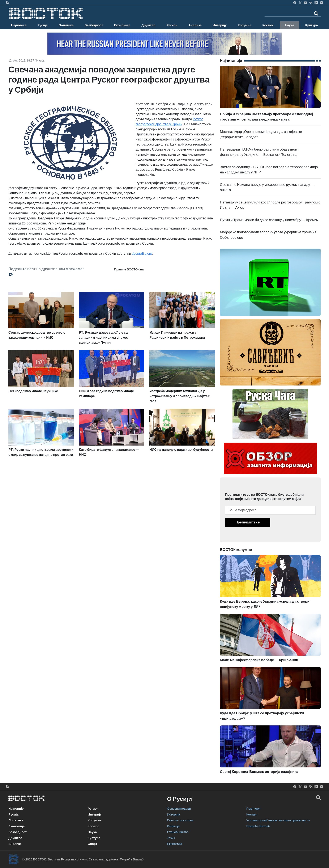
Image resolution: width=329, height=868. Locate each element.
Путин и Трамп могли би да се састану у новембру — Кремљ (269, 220)
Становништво (178, 832)
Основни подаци (179, 809)
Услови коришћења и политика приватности (278, 820)
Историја (174, 814)
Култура (312, 25)
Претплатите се (247, 522)
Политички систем (180, 820)
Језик (171, 838)
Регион (172, 25)
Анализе (195, 25)
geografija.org (142, 254)
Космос (268, 25)
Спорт (92, 844)
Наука (289, 25)
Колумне (244, 25)
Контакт (252, 814)
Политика (66, 25)
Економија (122, 25)
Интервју (220, 25)
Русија (43, 25)
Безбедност (94, 25)
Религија (173, 826)
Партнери (253, 809)
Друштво (148, 25)
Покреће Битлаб (258, 826)
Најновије (19, 25)
